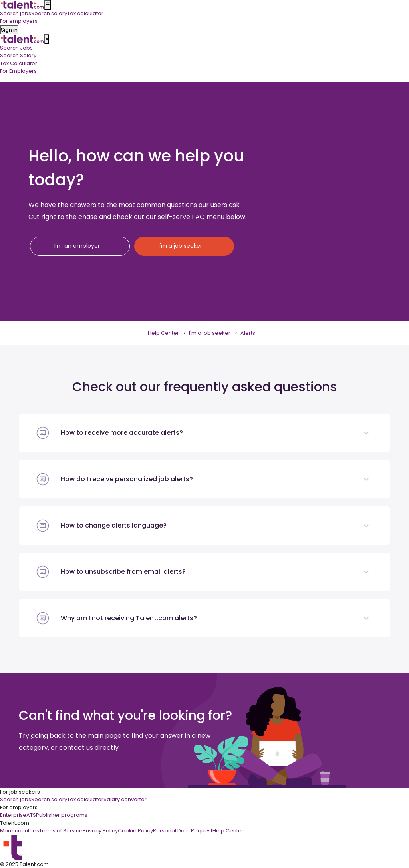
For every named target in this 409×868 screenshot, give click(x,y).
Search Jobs (16, 48)
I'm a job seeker (210, 333)
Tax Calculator (19, 63)
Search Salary (18, 55)
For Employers (18, 71)
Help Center (163, 333)
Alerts (248, 333)
